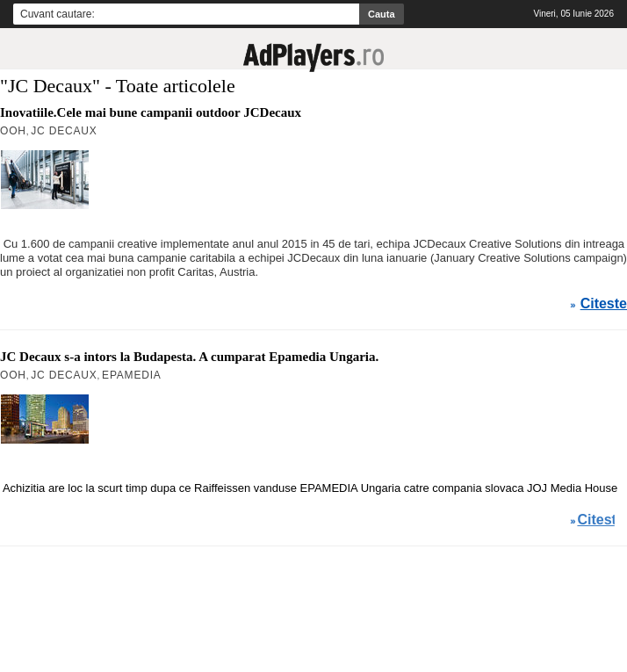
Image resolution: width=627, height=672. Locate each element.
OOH (13, 131)
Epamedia (132, 375)
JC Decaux (64, 131)
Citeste (604, 304)
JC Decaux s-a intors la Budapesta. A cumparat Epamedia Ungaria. (189, 357)
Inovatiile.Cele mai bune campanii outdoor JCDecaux (151, 112)
